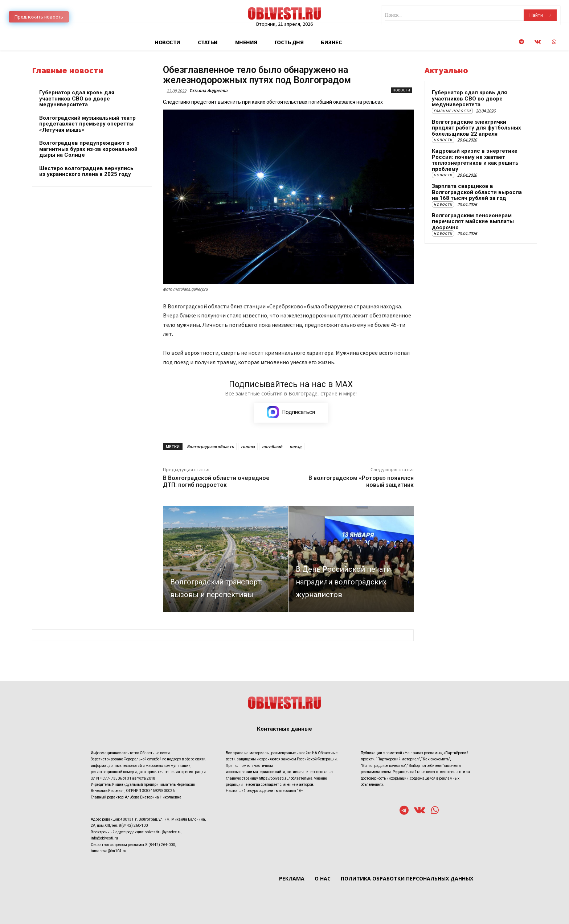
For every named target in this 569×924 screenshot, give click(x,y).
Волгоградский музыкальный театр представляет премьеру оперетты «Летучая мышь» (87, 124)
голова (248, 446)
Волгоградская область (210, 446)
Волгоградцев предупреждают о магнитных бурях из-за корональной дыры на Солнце (88, 149)
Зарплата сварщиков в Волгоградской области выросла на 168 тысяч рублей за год (477, 192)
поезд (296, 446)
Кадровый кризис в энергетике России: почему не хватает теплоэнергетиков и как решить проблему (475, 160)
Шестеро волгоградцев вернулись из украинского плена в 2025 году (86, 171)
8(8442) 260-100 (133, 826)
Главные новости (452, 111)
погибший (272, 446)
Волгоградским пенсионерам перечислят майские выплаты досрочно (473, 221)
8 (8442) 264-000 (160, 845)
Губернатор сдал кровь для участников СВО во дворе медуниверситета (77, 98)
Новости (402, 90)
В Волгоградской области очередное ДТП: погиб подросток (216, 481)
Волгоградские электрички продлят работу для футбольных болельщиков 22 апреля (476, 128)
